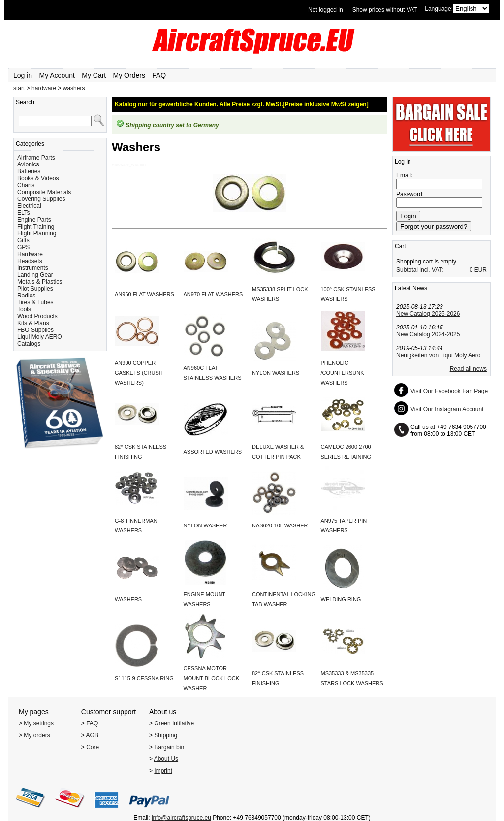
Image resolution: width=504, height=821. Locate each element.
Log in (23, 75)
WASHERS (128, 599)
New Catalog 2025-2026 (428, 314)
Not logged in (326, 10)
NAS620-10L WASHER (280, 525)
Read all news (468, 369)
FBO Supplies (35, 330)
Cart (400, 246)
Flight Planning (37, 233)
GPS (23, 247)
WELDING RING (341, 599)
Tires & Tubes (35, 302)
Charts (26, 185)
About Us (166, 759)
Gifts (23, 240)
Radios (26, 296)
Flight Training (36, 227)
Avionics (28, 164)
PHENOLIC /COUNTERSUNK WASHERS (343, 373)
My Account (57, 75)
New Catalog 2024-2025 (428, 334)
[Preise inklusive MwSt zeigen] (326, 104)
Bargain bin (169, 747)
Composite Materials (44, 192)
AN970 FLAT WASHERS (213, 294)
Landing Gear (35, 275)
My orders (37, 735)
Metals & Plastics (40, 282)
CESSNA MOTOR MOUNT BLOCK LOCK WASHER (212, 678)
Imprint (163, 771)
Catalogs (29, 344)
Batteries (29, 171)
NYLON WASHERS (276, 373)
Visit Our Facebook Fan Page (449, 391)
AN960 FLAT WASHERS (144, 294)
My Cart (94, 75)
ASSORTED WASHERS (213, 452)
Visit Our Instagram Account (447, 409)
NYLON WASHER (205, 525)
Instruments (33, 268)
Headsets (30, 261)
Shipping (166, 735)
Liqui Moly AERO (40, 337)
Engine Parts (34, 220)
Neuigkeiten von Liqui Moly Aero (438, 355)
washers (74, 88)
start (19, 88)
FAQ (159, 75)
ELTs (24, 213)
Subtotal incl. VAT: (420, 270)
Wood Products (37, 316)
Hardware (30, 254)
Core (93, 747)
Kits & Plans (33, 323)
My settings (39, 723)
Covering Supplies (41, 199)
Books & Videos (38, 178)
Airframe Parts (36, 158)
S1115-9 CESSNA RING (144, 678)
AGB (92, 735)
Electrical (29, 206)
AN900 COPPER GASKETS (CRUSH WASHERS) (139, 373)
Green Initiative (174, 723)
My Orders (129, 75)
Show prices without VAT (385, 10)
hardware (44, 88)
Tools (24, 309)
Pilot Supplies (35, 289)
